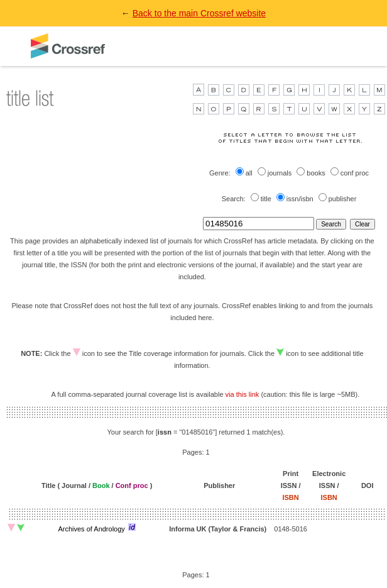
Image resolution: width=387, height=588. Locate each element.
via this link (243, 394)
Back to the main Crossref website (199, 13)
